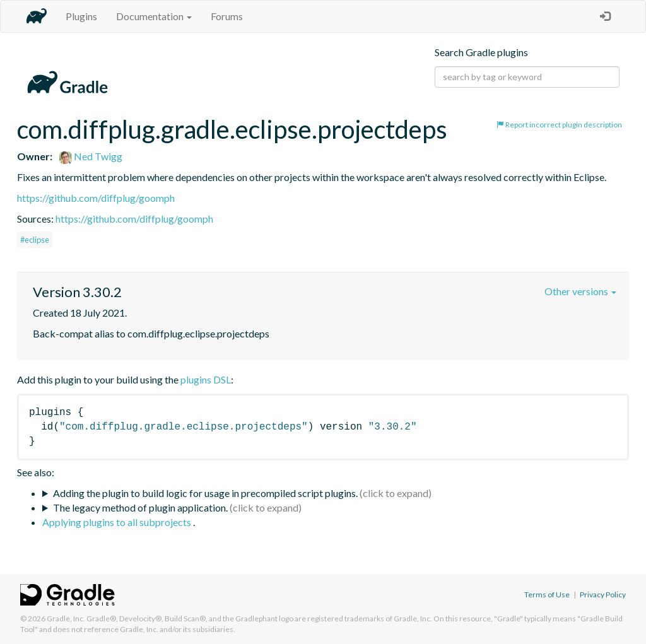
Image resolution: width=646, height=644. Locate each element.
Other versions (580, 291)
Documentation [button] (154, 16)
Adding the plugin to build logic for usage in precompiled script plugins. (205, 493)
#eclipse (35, 240)
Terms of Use (547, 594)
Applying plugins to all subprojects (118, 522)
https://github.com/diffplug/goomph (96, 198)
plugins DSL (206, 379)
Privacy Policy (603, 594)
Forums (227, 16)
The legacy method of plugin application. (140, 507)
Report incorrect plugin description (559, 125)
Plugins (81, 16)
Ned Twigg (91, 156)
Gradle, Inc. (66, 618)
